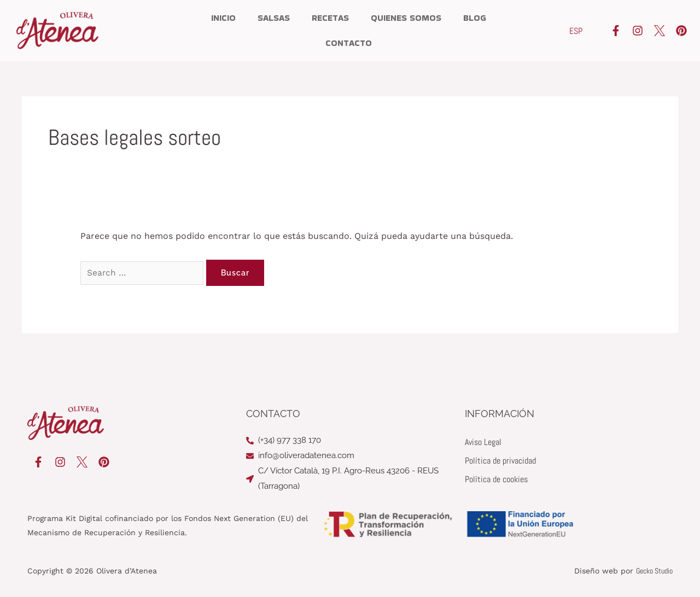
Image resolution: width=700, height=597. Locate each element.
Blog (475, 18)
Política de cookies (496, 479)
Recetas (330, 18)
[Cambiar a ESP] (576, 31)
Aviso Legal (483, 442)
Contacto (349, 43)
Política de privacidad (500, 461)
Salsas (274, 18)
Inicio (223, 18)
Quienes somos (406, 18)
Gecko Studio (654, 571)
